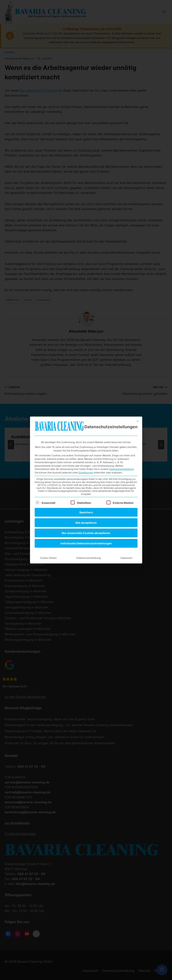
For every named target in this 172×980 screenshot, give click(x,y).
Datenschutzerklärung (121, 411)
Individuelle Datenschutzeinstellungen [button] (86, 485)
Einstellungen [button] (86, 415)
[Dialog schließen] (138, 363)
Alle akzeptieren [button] (86, 465)
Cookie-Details (48, 500)
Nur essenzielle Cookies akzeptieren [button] (86, 475)
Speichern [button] (86, 454)
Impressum (126, 500)
